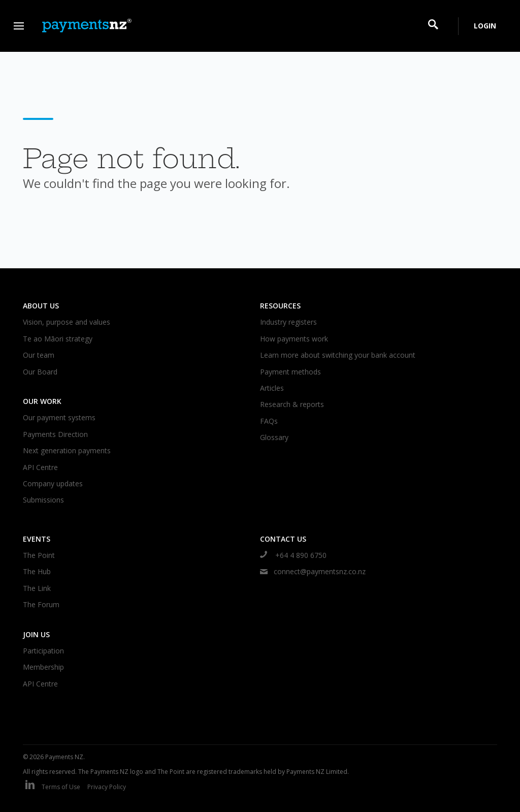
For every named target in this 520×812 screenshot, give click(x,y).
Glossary (274, 437)
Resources (280, 306)
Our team (39, 355)
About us (41, 306)
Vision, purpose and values (67, 322)
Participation (43, 651)
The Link (37, 588)
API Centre (40, 467)
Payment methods (290, 372)
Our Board (40, 372)
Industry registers (288, 322)
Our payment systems (59, 417)
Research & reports (292, 404)
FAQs (269, 421)
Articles (272, 388)
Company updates (53, 483)
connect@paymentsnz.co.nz (313, 571)
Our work (42, 401)
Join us (36, 634)
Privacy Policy (107, 787)
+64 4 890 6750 (293, 555)
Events (37, 539)
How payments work (294, 339)
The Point (39, 555)
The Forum (41, 604)
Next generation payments (67, 450)
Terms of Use (61, 787)
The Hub (37, 571)
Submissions (43, 500)
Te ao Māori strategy (58, 339)
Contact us (283, 539)
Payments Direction (55, 434)
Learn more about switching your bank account (338, 355)
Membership (43, 667)
